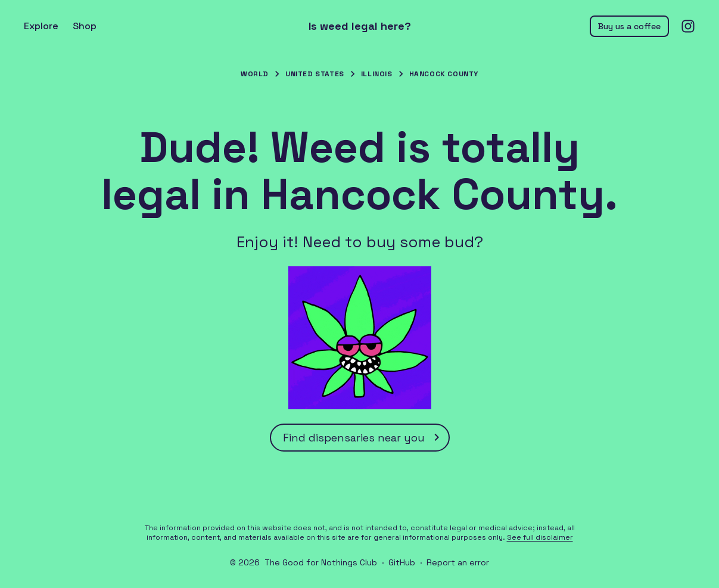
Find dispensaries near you (363, 437)
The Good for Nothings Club (321, 562)
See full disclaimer (540, 537)
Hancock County (444, 74)
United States (315, 74)
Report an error (458, 562)
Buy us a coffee (629, 26)
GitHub (402, 562)
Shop (85, 26)
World (255, 74)
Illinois (377, 74)
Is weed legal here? (360, 26)
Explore (41, 26)
